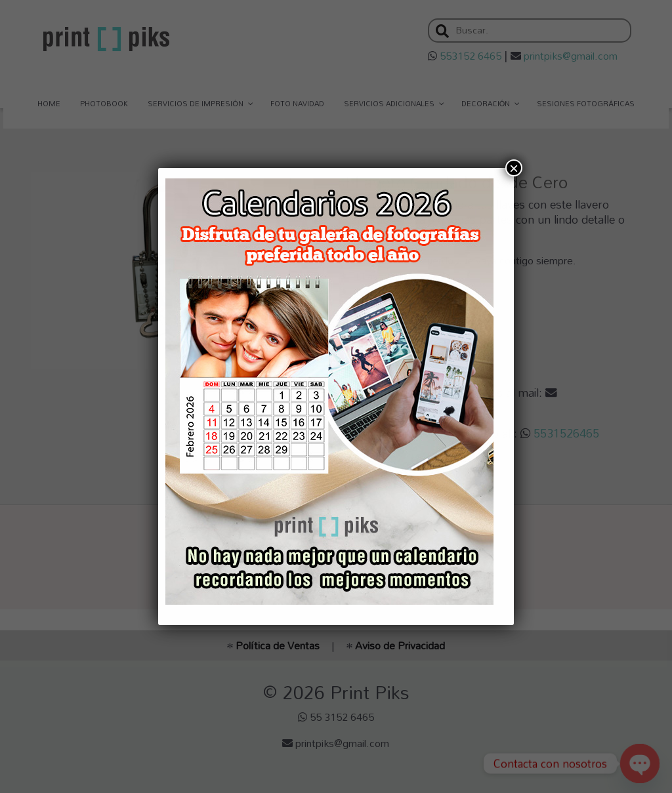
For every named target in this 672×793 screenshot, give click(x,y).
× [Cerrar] (514, 168)
